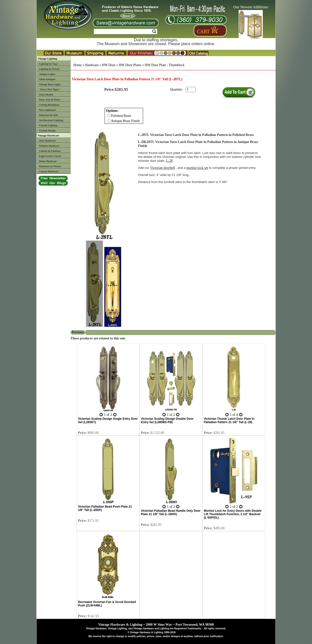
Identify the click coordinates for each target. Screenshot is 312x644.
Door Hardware (47, 141)
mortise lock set (197, 168)
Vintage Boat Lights (50, 84)
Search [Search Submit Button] (154, 31)
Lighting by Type (48, 64)
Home (78, 65)
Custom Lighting (48, 125)
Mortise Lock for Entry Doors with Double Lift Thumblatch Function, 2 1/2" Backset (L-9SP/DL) (233, 514)
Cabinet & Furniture (50, 151)
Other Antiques (47, 79)
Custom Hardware (49, 171)
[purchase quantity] (191, 90)
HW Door (109, 65)
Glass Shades (46, 94)
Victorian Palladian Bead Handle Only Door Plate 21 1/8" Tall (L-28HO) (171, 512)
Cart (203, 31)
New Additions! (48, 110)
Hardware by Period (50, 166)
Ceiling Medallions (49, 105)
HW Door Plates (130, 65)
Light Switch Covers (50, 156)
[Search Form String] (126, 31)
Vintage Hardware (48, 135)
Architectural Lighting (51, 120)
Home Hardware (48, 161)
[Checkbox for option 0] (109, 116)
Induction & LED (49, 115)
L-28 (169, 161)
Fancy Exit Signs (49, 89)
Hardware (92, 65)
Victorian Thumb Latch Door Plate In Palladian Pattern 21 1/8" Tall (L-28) (229, 420)
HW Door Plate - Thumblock (165, 65)
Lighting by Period (49, 69)
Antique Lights (47, 74)
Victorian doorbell (162, 168)
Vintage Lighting (47, 59)
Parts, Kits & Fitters (50, 100)
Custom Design (47, 130)
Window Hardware (49, 146)
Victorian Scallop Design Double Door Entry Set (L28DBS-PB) (167, 420)
